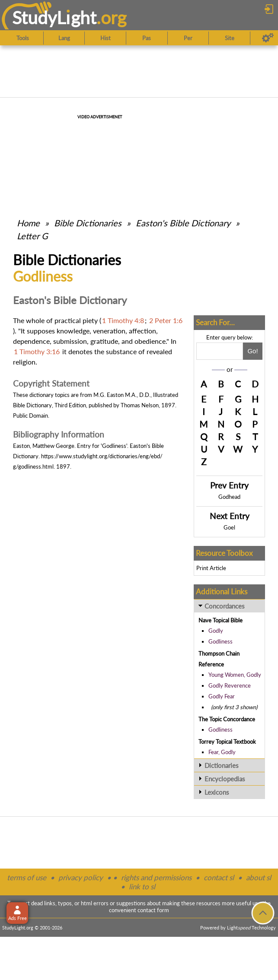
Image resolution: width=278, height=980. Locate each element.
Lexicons (217, 792)
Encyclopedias (225, 779)
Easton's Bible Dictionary (183, 223)
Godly (216, 631)
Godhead (229, 497)
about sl (259, 877)
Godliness (220, 641)
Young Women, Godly (235, 675)
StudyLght (54, 17)
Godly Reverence (230, 685)
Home (28, 223)
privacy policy (81, 877)
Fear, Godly (222, 752)
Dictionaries (222, 765)
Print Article (211, 568)
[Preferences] (268, 38)
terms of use (27, 877)
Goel (229, 527)
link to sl (142, 886)
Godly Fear (222, 696)
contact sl (219, 877)
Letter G (32, 236)
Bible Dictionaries (88, 223)
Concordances (225, 606)
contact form (153, 910)
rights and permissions (156, 877)
